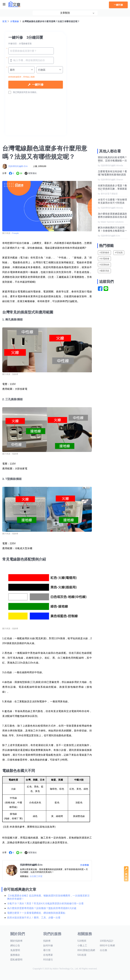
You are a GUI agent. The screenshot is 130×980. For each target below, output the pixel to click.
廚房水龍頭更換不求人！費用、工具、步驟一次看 (34, 918)
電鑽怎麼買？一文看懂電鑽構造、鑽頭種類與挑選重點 (36, 913)
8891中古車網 (107, 945)
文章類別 (65, 13)
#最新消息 (104, 271)
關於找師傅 (16, 941)
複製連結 (32, 173)
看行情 (47, 950)
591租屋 (82, 955)
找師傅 (47, 941)
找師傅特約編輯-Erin (18, 166)
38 (21, 173)
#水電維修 (104, 259)
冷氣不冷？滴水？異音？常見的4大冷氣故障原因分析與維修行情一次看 (45, 903)
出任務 (103, 950)
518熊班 (82, 941)
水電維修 (15, 21)
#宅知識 (119, 253)
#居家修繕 (104, 253)
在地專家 (48, 955)
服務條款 (15, 955)
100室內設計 (107, 941)
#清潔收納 (104, 265)
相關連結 (24, 876)
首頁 (4, 21)
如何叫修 (48, 945)
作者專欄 (84, 865)
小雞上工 (82, 945)
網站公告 (15, 945)
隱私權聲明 (16, 960)
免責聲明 (15, 950)
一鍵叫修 (118, 5)
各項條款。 (33, 92)
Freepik (15, 233)
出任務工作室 (36, 876)
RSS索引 (48, 960)
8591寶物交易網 (86, 950)
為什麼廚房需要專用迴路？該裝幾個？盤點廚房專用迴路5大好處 (42, 908)
